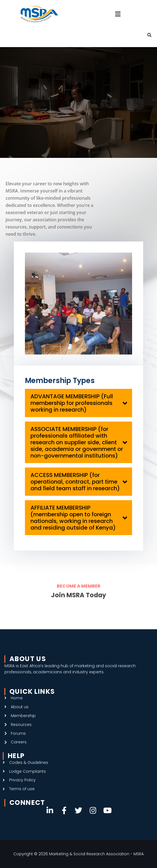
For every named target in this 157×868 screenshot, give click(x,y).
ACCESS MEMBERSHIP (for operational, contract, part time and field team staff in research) (75, 482)
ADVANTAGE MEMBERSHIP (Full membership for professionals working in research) (72, 403)
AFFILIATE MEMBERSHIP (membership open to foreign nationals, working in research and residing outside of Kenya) (73, 518)
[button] (118, 14)
